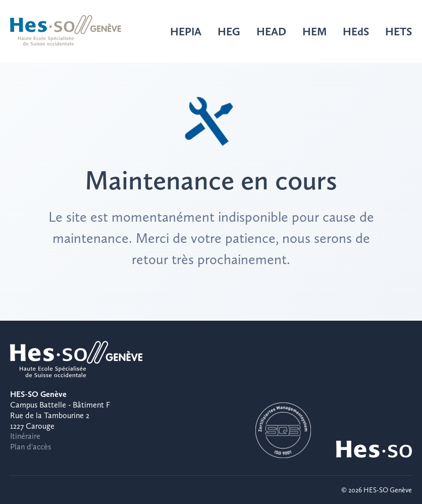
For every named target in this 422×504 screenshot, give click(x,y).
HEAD (271, 31)
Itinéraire (25, 436)
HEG (229, 31)
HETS (399, 31)
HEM (314, 31)
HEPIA (186, 31)
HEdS (356, 31)
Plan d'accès (31, 447)
